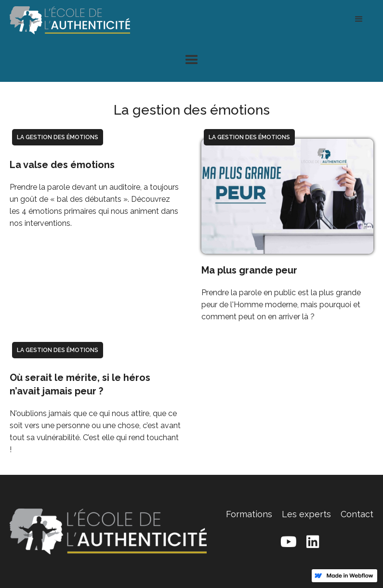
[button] (359, 19)
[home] (70, 19)
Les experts (306, 514)
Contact (357, 514)
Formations (249, 514)
